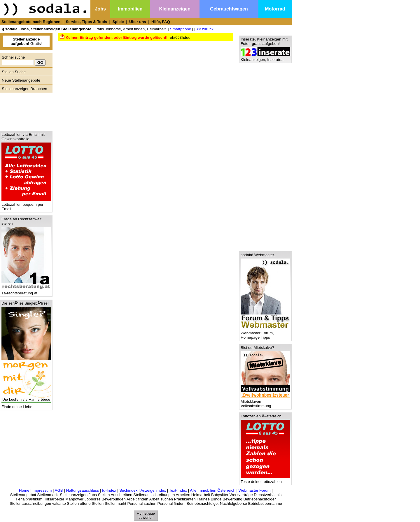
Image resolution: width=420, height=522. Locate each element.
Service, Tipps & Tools (86, 22)
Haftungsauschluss (83, 490)
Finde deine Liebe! (26, 405)
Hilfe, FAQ (161, 22)
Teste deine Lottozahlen (265, 480)
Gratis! (26, 41)
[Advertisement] (25, 110)
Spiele (118, 22)
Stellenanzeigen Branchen (24, 89)
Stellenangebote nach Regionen (31, 22)
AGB (59, 490)
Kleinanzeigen (175, 9)
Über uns (138, 22)
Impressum (42, 490)
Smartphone (181, 29)
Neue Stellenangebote (21, 80)
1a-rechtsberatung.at (26, 291)
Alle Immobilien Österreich (213, 490)
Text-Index (178, 490)
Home (24, 490)
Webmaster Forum (255, 490)
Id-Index (109, 490)
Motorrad (275, 9)
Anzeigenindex (153, 490)
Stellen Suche (14, 72)
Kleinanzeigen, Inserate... (265, 58)
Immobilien (130, 9)
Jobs (100, 9)
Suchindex (128, 490)
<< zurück (205, 29)
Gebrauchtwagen (229, 9)
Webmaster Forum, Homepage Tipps (265, 333)
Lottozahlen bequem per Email (26, 205)
